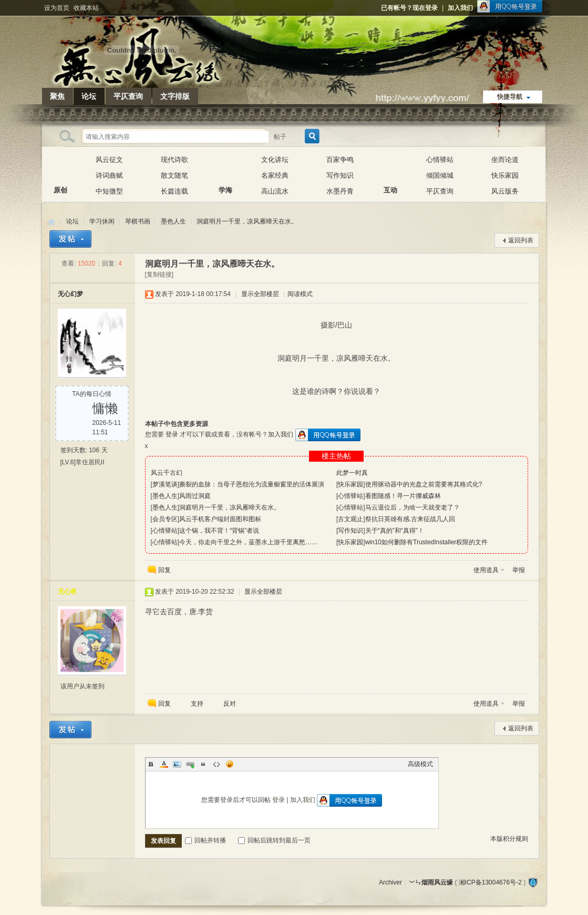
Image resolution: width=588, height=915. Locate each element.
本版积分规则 (509, 839)
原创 (60, 168)
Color (164, 764)
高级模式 (420, 764)
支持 (198, 704)
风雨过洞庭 (195, 496)
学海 (225, 168)
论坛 (89, 96)
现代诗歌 (174, 160)
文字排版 (175, 96)
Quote (203, 764)
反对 (230, 704)
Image (177, 764)
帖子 (280, 137)
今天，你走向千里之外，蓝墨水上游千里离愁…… (249, 542)
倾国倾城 (440, 175)
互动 (390, 168)
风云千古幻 (167, 473)
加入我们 (460, 8)
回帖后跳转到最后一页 (274, 840)
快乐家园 (505, 175)
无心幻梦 (70, 294)
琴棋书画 (138, 221)
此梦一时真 (352, 473)
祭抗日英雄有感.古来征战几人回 (410, 519)
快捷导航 (510, 97)
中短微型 (109, 191)
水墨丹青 (340, 191)
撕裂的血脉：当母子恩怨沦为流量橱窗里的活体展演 (252, 484)
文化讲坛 (275, 160)
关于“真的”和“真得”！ (395, 531)
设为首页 (57, 8)
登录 (172, 434)
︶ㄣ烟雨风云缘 (51, 222)
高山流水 (275, 191)
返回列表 (521, 240)
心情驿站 (440, 160)
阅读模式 (300, 294)
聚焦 (57, 96)
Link (190, 764)
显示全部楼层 (260, 294)
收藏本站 (86, 8)
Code (216, 764)
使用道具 (486, 570)
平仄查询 (128, 96)
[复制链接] (159, 274)
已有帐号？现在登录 (409, 8)
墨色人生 (173, 221)
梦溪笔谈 (165, 484)
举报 (519, 570)
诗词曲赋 (109, 175)
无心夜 (67, 592)
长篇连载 (174, 191)
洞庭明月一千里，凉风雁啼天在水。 (247, 221)
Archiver (390, 882)
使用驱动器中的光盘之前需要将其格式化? (424, 484)
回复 (164, 570)
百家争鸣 (340, 160)
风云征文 (109, 160)
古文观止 (350, 519)
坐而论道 (505, 160)
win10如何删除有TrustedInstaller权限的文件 (427, 542)
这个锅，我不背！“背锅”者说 (219, 531)
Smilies (230, 764)
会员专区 (165, 519)
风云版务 (505, 191)
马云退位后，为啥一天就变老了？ (412, 507)
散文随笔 (174, 175)
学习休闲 (102, 221)
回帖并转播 (205, 840)
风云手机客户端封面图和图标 (220, 519)
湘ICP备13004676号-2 (490, 882)
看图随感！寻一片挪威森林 (403, 496)
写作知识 (340, 175)
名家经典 (275, 175)
